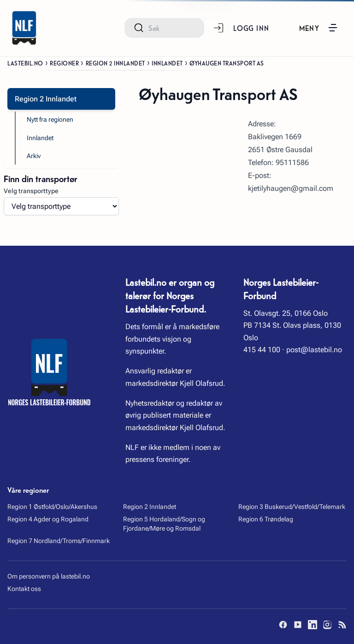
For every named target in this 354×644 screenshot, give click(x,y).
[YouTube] (298, 625)
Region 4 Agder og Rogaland (48, 519)
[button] (319, 28)
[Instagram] (327, 625)
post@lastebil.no (314, 350)
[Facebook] (283, 625)
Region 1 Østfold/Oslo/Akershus (52, 507)
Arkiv (34, 156)
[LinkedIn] (313, 625)
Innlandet (167, 63)
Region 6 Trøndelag (266, 519)
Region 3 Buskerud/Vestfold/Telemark (292, 507)
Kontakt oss (24, 589)
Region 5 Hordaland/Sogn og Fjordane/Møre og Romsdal (164, 524)
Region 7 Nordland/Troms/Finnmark (59, 541)
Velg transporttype (31, 191)
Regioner (64, 63)
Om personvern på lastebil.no (49, 576)
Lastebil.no (25, 63)
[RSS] (342, 625)
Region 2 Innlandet (115, 63)
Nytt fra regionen (50, 119)
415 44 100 (262, 350)
